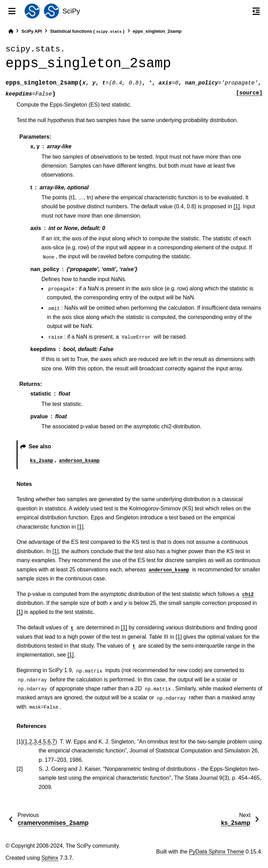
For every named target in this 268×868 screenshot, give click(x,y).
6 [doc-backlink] (49, 742)
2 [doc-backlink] (31, 742)
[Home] (11, 31)
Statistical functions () (87, 32)
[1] (237, 206)
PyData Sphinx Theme (217, 852)
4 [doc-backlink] (40, 742)
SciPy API (32, 31)
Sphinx (50, 858)
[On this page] (256, 11)
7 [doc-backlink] (54, 742)
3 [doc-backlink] (35, 742)
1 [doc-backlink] (26, 742)
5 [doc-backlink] (45, 742)
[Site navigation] (12, 11)
